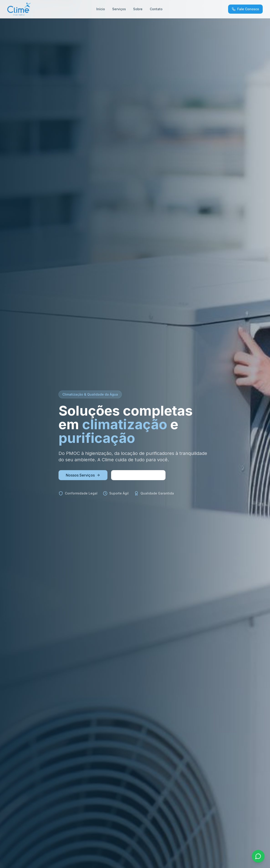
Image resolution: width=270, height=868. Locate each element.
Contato (156, 9)
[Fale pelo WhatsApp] (258, 856)
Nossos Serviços (83, 475)
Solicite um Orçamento (138, 475)
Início (101, 9)
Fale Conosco (245, 9)
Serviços (119, 9)
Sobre (138, 9)
